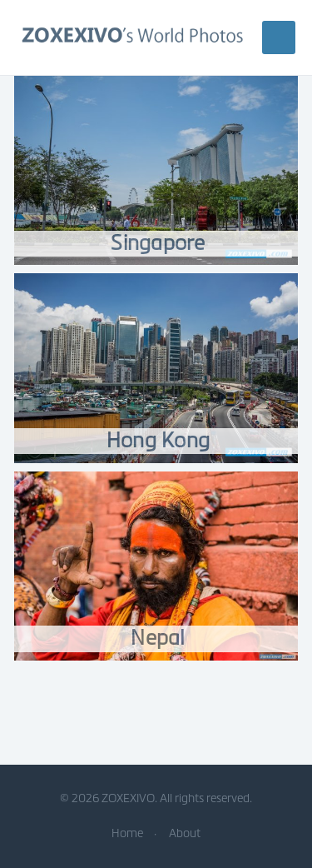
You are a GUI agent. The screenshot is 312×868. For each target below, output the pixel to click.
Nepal (158, 638)
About (185, 833)
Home (127, 833)
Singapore (158, 243)
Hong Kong (158, 440)
